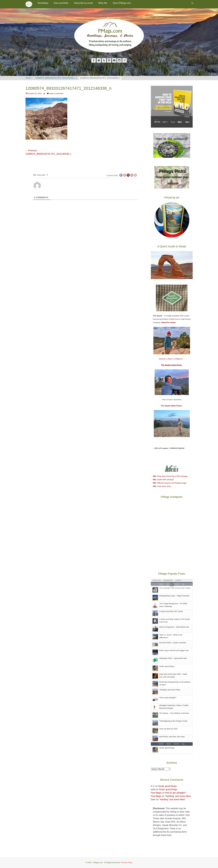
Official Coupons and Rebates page (170, 483)
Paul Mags (156, 793)
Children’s (179, 359)
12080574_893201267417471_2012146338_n (56, 78)
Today (161, 744)
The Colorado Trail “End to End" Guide (175, 588)
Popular (157, 580)
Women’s (163, 359)
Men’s (171, 359)
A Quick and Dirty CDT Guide (171, 611)
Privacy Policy (127, 862)
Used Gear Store (162, 486)
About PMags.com (122, 3)
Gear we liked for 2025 (168, 729)
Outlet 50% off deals (163, 480)
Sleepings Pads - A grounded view (173, 658)
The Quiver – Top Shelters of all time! (174, 713)
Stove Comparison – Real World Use (174, 627)
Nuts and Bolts (61, 3)
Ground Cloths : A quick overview (173, 643)
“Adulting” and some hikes (170, 690)
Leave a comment (56, 93)
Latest (178, 580)
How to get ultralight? (168, 698)
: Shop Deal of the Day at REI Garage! (170, 476)
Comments (168, 580)
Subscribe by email (83, 3)
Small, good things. (167, 666)
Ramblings (43, 3)
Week (169, 744)
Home (29, 78)
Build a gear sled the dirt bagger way (174, 650)
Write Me (103, 3)
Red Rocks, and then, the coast (172, 737)
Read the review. (169, 322)
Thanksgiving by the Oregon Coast (173, 721)
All (183, 744)
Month (176, 744)
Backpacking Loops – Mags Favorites (174, 596)
